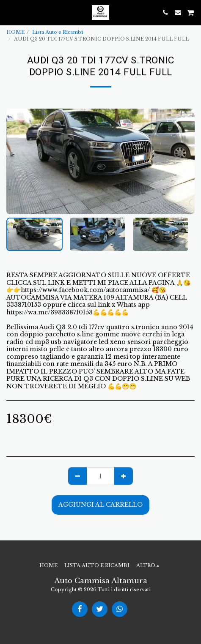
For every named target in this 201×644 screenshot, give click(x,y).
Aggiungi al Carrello (100, 505)
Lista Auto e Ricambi (58, 32)
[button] (9, 12)
